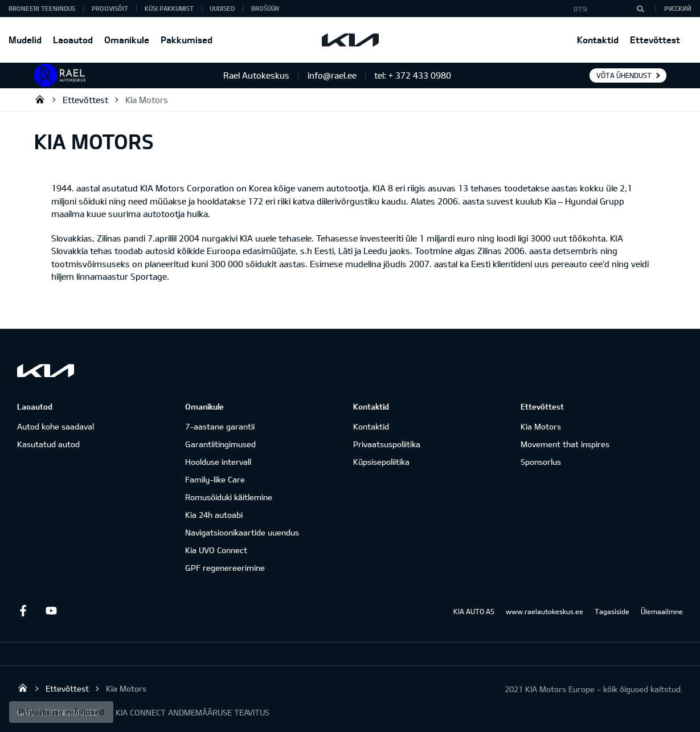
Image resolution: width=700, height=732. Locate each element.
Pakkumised (187, 40)
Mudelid (25, 40)
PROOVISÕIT (110, 8)
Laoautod (73, 40)
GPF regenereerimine (225, 568)
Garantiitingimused (220, 444)
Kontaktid (598, 40)
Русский (678, 8)
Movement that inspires (565, 444)
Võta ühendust (624, 75)
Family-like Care (215, 479)
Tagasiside (612, 611)
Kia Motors (147, 100)
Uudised (222, 8)
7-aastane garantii (220, 426)
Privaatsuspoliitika (387, 444)
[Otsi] (640, 9)
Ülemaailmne (662, 611)
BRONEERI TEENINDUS (42, 8)
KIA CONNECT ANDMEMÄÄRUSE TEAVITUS (193, 712)
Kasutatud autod (48, 444)
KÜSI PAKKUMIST (169, 8)
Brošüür (265, 8)
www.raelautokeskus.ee (545, 611)
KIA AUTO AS (474, 611)
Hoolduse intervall (218, 462)
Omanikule (127, 40)
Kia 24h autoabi (214, 515)
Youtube (51, 611)
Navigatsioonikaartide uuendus (242, 532)
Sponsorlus (541, 462)
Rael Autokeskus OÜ (40, 99)
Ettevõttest (655, 40)
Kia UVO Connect (216, 550)
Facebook (23, 611)
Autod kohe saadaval (56, 426)
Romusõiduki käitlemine (229, 497)
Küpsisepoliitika (381, 462)
